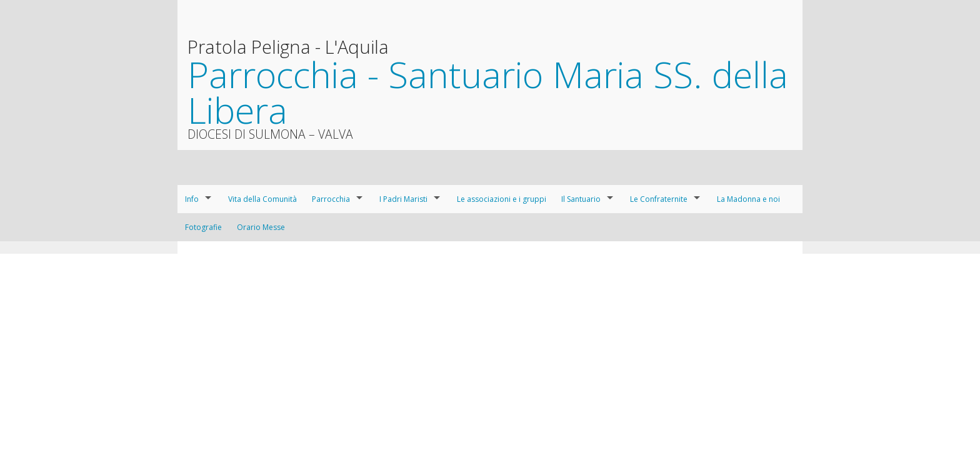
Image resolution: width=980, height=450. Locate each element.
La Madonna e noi (748, 199)
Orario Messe (261, 227)
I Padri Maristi (403, 199)
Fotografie (203, 227)
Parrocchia (331, 199)
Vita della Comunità (262, 199)
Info (192, 199)
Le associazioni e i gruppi (502, 199)
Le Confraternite (659, 199)
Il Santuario (581, 199)
